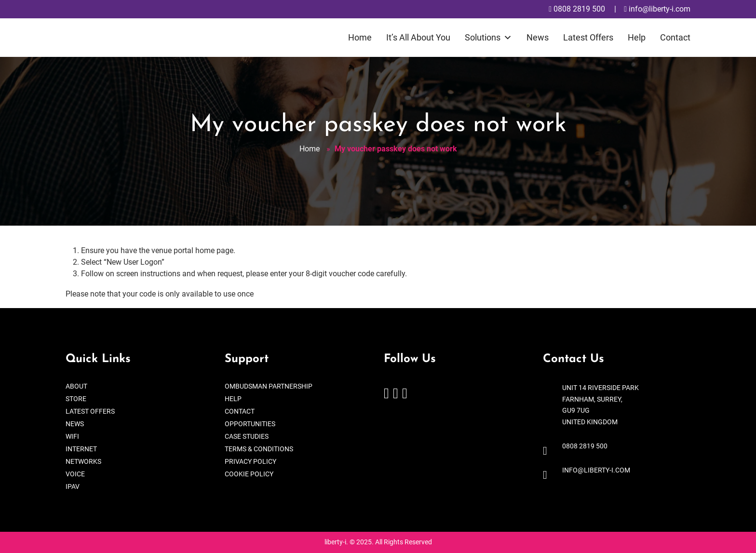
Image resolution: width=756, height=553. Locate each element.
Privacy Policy (250, 461)
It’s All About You (418, 37)
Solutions (488, 37)
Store (76, 399)
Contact (675, 37)
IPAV (73, 486)
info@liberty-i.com (657, 9)
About (76, 386)
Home (360, 37)
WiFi (72, 436)
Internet (81, 449)
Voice (75, 474)
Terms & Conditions (259, 449)
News (538, 37)
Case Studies (247, 436)
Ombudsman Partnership (269, 386)
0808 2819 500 (577, 9)
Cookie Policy (249, 474)
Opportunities (250, 424)
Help (637, 37)
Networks (83, 461)
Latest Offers (588, 37)
